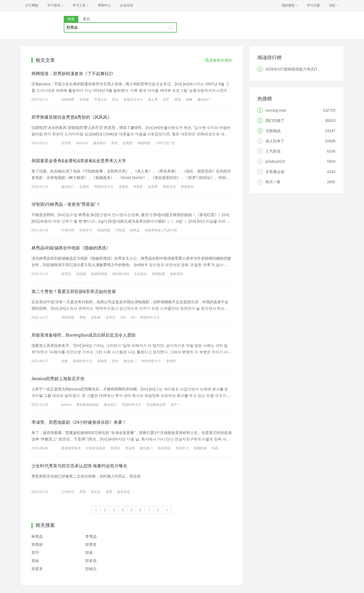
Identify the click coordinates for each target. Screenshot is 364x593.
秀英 (83, 492)
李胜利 (171, 361)
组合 (115, 100)
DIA (123, 317)
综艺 (166, 100)
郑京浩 (96, 492)
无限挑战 (273, 131)
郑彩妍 (96, 317)
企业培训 (126, 5)
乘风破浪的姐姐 (87, 405)
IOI (133, 317)
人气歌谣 (273, 151)
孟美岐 (84, 100)
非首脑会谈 (275, 172)
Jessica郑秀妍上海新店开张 (58, 379)
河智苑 (120, 230)
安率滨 (111, 317)
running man (276, 110)
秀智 (114, 143)
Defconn (82, 143)
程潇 (178, 100)
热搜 (65, 361)
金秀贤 (128, 143)
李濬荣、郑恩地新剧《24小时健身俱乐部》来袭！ (79, 422)
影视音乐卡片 (133, 100)
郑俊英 (102, 361)
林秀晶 (135, 230)
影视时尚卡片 (83, 361)
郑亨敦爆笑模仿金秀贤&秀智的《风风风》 (72, 117)
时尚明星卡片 (151, 361)
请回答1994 (121, 274)
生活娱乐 (140, 274)
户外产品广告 (165, 143)
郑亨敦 (66, 143)
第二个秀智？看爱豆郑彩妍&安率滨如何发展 (74, 292)
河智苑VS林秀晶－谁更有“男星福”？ (66, 204)
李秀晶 (91, 536)
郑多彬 (138, 187)
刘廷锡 (81, 274)
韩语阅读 (164, 448)
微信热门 (204, 100)
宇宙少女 (101, 100)
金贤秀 (153, 187)
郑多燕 (91, 561)
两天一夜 (273, 182)
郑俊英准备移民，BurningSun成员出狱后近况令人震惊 (84, 335)
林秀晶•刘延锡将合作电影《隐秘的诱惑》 (71, 248)
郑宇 (35, 553)
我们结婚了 (275, 121)
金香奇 (123, 187)
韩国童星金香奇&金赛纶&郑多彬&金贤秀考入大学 (79, 161)
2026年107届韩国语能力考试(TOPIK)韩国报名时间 (308, 69)
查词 (86, 19)
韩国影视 (158, 274)
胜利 (115, 361)
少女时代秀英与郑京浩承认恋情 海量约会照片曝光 (79, 466)
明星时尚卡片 (104, 187)
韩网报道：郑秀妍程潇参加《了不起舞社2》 (74, 74)
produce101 (275, 161)
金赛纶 (84, 187)
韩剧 (215, 448)
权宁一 (176, 405)
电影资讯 (176, 274)
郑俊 (89, 553)
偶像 (189, 100)
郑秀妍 (37, 545)
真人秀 (153, 100)
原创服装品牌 (156, 405)
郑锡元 (91, 569)
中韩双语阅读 (96, 448)
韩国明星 (68, 100)
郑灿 (35, 561)
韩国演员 (169, 187)
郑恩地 (115, 448)
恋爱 (109, 492)
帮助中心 (104, 5)
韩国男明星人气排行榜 (161, 230)
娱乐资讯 (123, 492)
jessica (66, 405)
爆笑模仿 (100, 143)
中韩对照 (68, 230)
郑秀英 (91, 545)
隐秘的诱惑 (99, 274)
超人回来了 (275, 141)
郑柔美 (37, 569)
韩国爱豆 (187, 187)
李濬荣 (130, 448)
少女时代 (68, 492)
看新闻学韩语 (71, 448)
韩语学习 (86, 230)
